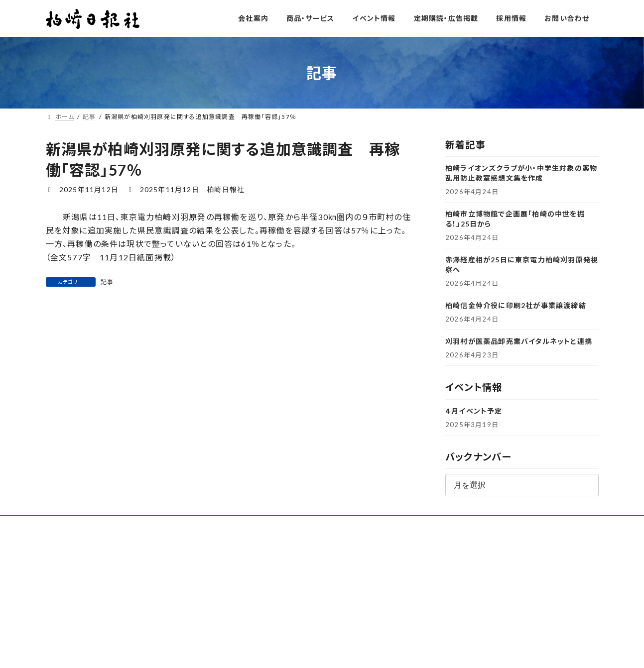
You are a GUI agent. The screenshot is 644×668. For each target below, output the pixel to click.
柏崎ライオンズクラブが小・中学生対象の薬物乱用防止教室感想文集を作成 (521, 173)
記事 (107, 282)
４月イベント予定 (474, 411)
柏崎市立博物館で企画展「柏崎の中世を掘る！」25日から (515, 219)
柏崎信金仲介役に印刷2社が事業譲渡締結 (516, 305)
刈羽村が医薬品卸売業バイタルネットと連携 (519, 341)
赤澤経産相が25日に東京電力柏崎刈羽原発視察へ (522, 265)
